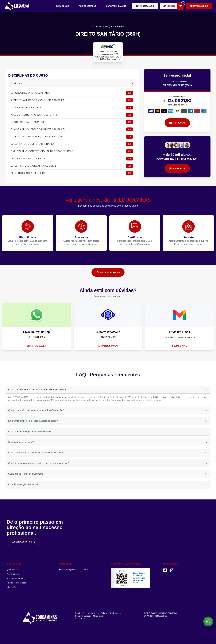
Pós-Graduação (88, 6)
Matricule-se (199, 6)
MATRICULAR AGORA (108, 272)
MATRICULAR (177, 123)
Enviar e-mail (179, 346)
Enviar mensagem (37, 346)
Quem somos (62, 6)
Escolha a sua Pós (23, 542)
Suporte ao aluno (116, 6)
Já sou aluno (145, 6)
